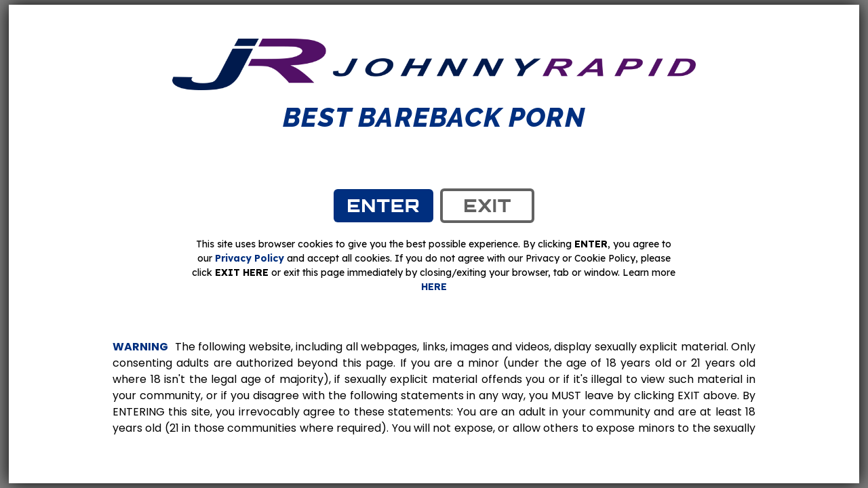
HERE (434, 287)
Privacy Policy (250, 258)
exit (487, 205)
